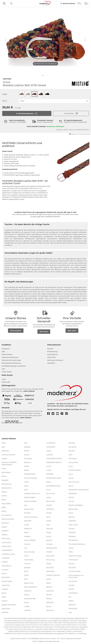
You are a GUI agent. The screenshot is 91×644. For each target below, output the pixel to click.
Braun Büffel (6, 503)
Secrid (71, 486)
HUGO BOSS (29, 560)
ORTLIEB (49, 529)
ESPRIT (27, 451)
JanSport (27, 567)
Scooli (71, 466)
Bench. (4, 476)
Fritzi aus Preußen (31, 478)
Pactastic (49, 544)
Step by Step (73, 509)
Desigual (5, 589)
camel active (6, 542)
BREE (4, 507)
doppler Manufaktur (9, 605)
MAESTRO (50, 474)
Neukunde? (6, 382)
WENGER (72, 605)
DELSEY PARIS (7, 581)
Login (4, 379)
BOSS (4, 500)
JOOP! (26, 575)
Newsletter (51, 363)
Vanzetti (72, 585)
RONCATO (50, 602)
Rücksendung (52, 351)
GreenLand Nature (31, 517)
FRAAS (26, 470)
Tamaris (71, 529)
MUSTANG (7, 79)
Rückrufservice (53, 354)
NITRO (49, 521)
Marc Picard (50, 494)
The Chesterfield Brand (77, 544)
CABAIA (4, 535)
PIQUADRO (50, 571)
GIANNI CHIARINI (30, 501)
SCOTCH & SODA (75, 470)
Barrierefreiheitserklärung (11, 363)
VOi (70, 597)
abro (3, 447)
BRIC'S (4, 511)
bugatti (4, 527)
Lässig (48, 451)
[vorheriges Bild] (6, 40)
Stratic (71, 513)
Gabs (26, 490)
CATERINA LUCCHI (8, 554)
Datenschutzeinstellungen (11, 360)
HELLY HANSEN (30, 540)
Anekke (4, 458)
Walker (71, 601)
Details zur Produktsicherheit (80, 134)
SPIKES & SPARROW (76, 505)
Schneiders (73, 458)
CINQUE (5, 562)
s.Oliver (71, 501)
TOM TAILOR (73, 560)
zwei (70, 612)
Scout (71, 474)
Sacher (49, 606)
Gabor (26, 486)
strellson (72, 517)
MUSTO (49, 513)
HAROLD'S (28, 529)
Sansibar (72, 451)
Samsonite (72, 447)
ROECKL (49, 599)
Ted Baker (72, 536)
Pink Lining (50, 560)
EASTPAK (5, 612)
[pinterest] (67, 414)
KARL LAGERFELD (31, 587)
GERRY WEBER (29, 497)
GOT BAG (27, 513)
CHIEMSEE (6, 558)
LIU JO (49, 466)
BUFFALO (5, 523)
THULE (71, 548)
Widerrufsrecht (7, 354)
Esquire (27, 455)
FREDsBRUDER (30, 474)
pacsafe (49, 540)
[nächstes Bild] (85, 40)
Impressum (6, 349)
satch (70, 455)
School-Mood (73, 462)
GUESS (26, 525)
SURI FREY (72, 521)
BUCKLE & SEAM (8, 519)
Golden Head (29, 509)
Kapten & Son (29, 583)
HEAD (26, 532)
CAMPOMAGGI (7, 550)
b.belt (4, 468)
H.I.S (26, 548)
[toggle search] (11, 3)
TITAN (71, 552)
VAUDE (71, 589)
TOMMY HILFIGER (75, 556)
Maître (49, 482)
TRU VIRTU (72, 567)
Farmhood (28, 458)
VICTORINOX (73, 593)
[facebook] (49, 414)
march (49, 497)
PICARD (49, 552)
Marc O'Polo (51, 501)
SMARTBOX (73, 494)
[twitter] (54, 414)
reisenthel (50, 591)
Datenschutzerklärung (10, 357)
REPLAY (49, 595)
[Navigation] (4, 4)
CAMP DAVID (6, 546)
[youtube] (58, 414)
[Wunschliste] (79, 3)
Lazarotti (49, 455)
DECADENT (6, 577)
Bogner (4, 492)
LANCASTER (51, 447)
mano (48, 490)
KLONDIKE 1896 (30, 599)
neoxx (48, 517)
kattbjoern (28, 591)
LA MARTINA (51, 443)
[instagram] (63, 414)
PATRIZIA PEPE (52, 548)
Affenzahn (5, 451)
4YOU (4, 443)
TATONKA (72, 532)
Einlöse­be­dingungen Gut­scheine (14, 366)
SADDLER (50, 610)
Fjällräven (28, 462)
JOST (26, 579)
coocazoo (5, 570)
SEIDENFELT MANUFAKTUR (78, 490)
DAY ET (4, 573)
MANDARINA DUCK (53, 486)
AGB (3, 351)
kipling (27, 595)
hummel (27, 563)
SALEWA (72, 443)
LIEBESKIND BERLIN (54, 462)
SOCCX (71, 497)
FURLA (26, 482)
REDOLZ (49, 587)
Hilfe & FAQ (51, 357)
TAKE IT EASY (73, 525)
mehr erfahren (29, 391)
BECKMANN (6, 472)
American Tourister (8, 455)
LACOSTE (27, 610)
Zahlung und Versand (55, 360)
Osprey (49, 532)
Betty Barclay (6, 484)
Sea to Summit (74, 482)
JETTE (26, 571)
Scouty (71, 478)
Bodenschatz (6, 488)
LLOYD (49, 470)
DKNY (4, 597)
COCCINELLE (6, 566)
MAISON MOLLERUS (54, 478)
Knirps (26, 602)
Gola (26, 505)
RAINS (48, 583)
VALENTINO (73, 581)
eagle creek (6, 609)
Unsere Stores (7, 372)
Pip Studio (50, 567)
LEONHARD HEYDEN (54, 458)
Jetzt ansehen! (16, 331)
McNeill (49, 505)
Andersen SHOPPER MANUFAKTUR (9, 463)
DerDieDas (6, 585)
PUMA (48, 579)
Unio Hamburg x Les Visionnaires (76, 576)
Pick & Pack (50, 556)
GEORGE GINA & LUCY (32, 494)
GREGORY (28, 521)
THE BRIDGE (73, 540)
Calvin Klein (6, 538)
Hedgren (27, 536)
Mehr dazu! (44, 332)
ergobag (27, 447)
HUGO (26, 556)
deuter (4, 593)
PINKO (49, 563)
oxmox (49, 536)
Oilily (48, 525)
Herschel (27, 544)
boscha (4, 496)
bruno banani (7, 515)
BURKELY (5, 531)
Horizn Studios (29, 552)
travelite (71, 563)
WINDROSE (73, 609)
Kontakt (50, 349)
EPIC (26, 443)
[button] (71, 113)
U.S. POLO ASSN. (75, 571)
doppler (5, 601)
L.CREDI (27, 606)
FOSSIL (27, 466)
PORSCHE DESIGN (53, 575)
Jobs (3, 369)
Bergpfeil (5, 480)
